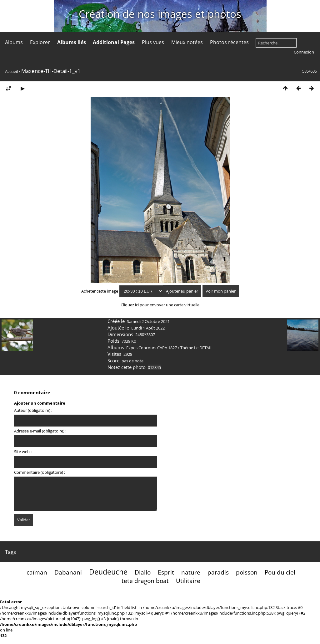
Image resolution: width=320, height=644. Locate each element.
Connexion (304, 52)
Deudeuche (108, 572)
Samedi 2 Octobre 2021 (148, 321)
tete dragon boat (145, 581)
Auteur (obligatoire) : (33, 410)
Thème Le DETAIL (196, 348)
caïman (37, 572)
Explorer (40, 42)
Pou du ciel (280, 572)
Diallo (143, 572)
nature (191, 572)
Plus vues (153, 42)
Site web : (23, 452)
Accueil (11, 71)
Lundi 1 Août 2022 (148, 328)
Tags (10, 552)
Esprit (166, 572)
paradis (218, 572)
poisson (247, 572)
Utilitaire (188, 581)
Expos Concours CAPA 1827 (152, 348)
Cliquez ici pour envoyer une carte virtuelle (160, 305)
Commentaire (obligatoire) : (40, 472)
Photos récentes (229, 42)
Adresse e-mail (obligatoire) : (40, 431)
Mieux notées (187, 42)
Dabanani (68, 572)
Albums (14, 42)
